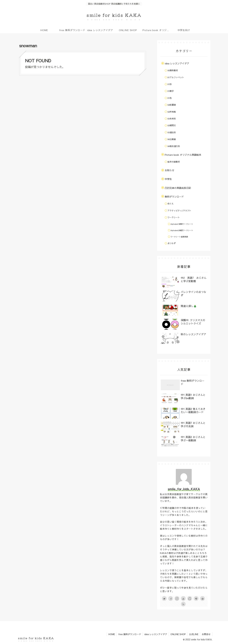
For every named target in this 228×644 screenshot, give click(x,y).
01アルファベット (176, 77)
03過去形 (172, 132)
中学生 (168, 179)
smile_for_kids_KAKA (184, 489)
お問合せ (206, 634)
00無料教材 (173, 70)
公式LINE (194, 634)
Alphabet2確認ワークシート (182, 230)
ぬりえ (171, 204)
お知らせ (169, 170)
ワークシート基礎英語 (179, 237)
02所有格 (172, 112)
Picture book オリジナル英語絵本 (183, 155)
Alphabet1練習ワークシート (182, 224)
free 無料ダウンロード (130, 634)
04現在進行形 (174, 146)
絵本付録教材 (174, 162)
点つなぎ (172, 243)
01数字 (171, 91)
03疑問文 (172, 125)
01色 (170, 98)
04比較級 (172, 139)
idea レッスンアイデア (177, 63)
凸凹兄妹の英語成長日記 (178, 188)
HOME (112, 634)
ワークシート (174, 217)
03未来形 (172, 119)
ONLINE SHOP (178, 634)
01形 (170, 84)
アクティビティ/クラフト (179, 211)
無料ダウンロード (174, 197)
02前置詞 (172, 105)
